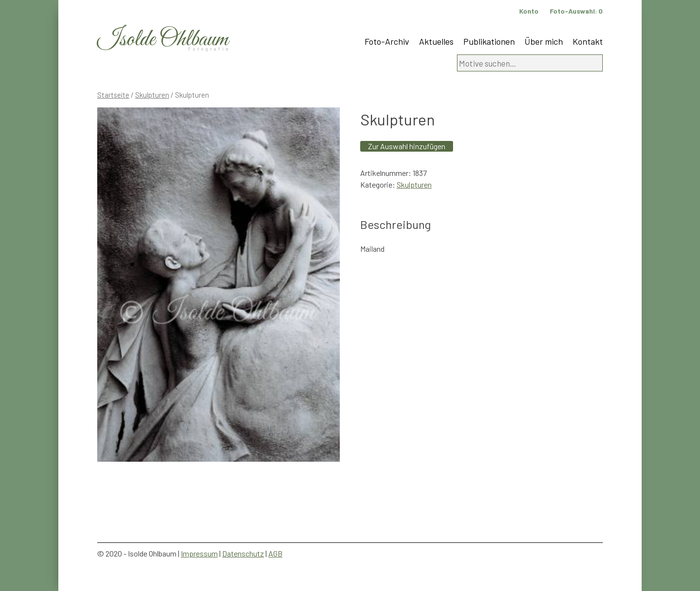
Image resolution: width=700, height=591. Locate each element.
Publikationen (489, 41)
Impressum (199, 553)
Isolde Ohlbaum (163, 40)
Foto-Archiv (387, 41)
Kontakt (588, 41)
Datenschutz (243, 553)
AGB (275, 553)
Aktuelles (436, 41)
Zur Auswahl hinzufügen (407, 146)
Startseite (113, 95)
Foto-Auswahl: (576, 11)
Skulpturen (152, 95)
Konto (529, 11)
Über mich (544, 41)
